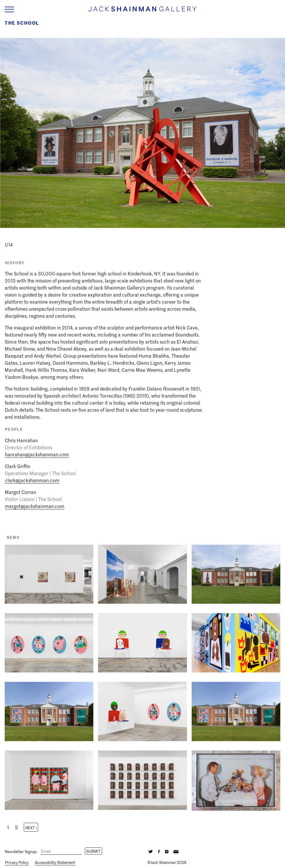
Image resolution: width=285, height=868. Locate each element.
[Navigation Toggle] (9, 10)
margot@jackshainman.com (35, 506)
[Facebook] (159, 851)
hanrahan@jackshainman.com (37, 454)
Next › (31, 828)
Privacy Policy (17, 862)
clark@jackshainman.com (32, 480)
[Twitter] (151, 851)
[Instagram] (167, 851)
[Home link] (143, 12)
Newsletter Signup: (21, 851)
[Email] (61, 851)
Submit (93, 851)
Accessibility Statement (55, 862)
